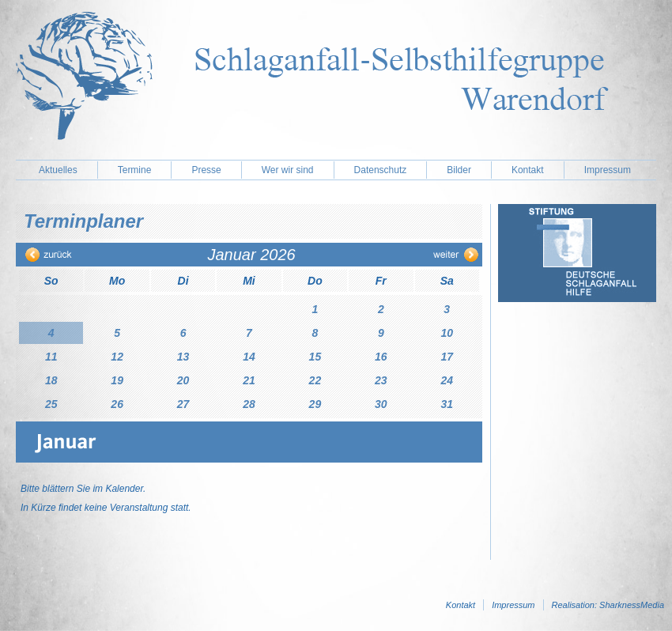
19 (117, 380)
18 (51, 380)
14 (249, 357)
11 (51, 357)
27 (183, 404)
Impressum (608, 170)
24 (447, 380)
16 (381, 357)
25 (51, 404)
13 (183, 357)
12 (117, 357)
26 (117, 404)
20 (183, 380)
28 (249, 404)
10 (447, 333)
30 (381, 404)
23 (381, 380)
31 (447, 404)
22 (315, 380)
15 (315, 357)
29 (315, 404)
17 (447, 357)
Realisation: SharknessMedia (608, 605)
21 (249, 380)
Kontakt (528, 170)
